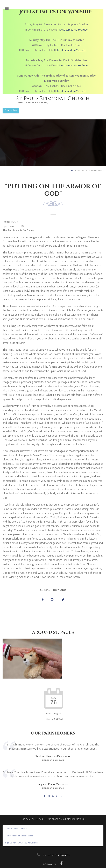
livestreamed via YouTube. (72, 50)
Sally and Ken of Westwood (53, 784)
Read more (52, 796)
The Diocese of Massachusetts (20, 836)
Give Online (11, 111)
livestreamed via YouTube (73, 30)
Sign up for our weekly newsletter (22, 843)
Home (71, 171)
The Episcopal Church (16, 829)
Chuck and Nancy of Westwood (53, 756)
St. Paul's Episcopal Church (53, 99)
